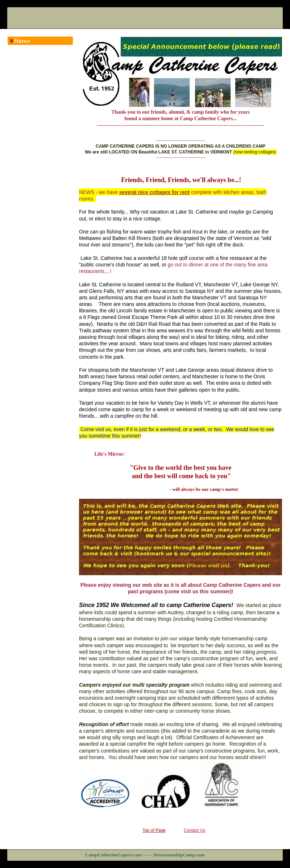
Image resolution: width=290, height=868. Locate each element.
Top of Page (154, 830)
